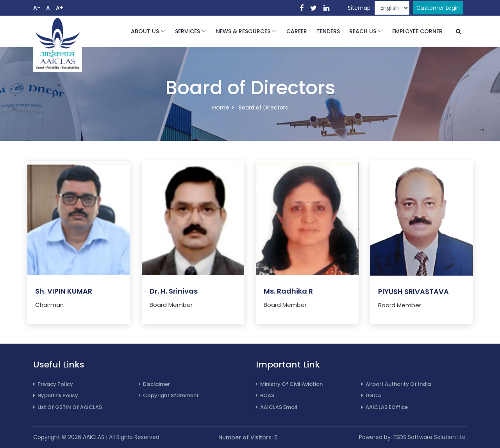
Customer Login (438, 8)
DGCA (371, 395)
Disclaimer (154, 384)
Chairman (49, 305)
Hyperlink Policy (56, 395)
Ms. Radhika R (288, 291)
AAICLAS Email (277, 407)
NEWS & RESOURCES (243, 31)
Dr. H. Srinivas (174, 291)
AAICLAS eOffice (385, 407)
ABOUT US (145, 31)
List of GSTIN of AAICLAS (68, 407)
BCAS (265, 395)
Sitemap (359, 8)
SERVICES (187, 31)
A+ (60, 8)
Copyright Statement (169, 395)
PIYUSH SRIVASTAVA (413, 292)
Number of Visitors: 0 (248, 437)
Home (221, 108)
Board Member (171, 305)
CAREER (297, 31)
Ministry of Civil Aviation (289, 384)
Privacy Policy (53, 384)
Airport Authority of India (396, 384)
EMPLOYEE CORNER (417, 31)
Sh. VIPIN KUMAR (64, 291)
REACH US (363, 31)
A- (37, 8)
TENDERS (328, 31)
